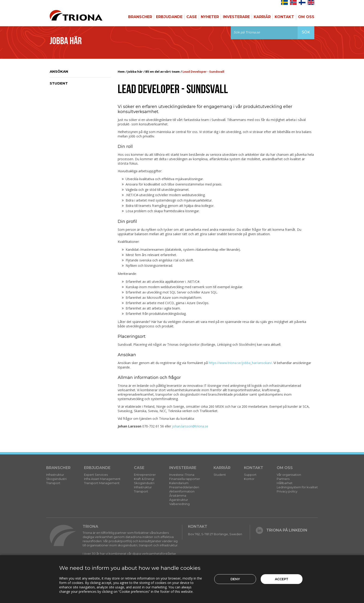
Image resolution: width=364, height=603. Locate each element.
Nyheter (210, 17)
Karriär (262, 17)
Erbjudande (169, 17)
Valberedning (179, 504)
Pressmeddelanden (184, 487)
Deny (235, 579)
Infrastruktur (55, 475)
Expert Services (96, 475)
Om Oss (306, 17)
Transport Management (102, 483)
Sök (306, 32)
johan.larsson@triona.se (190, 426)
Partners (283, 479)
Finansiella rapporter (185, 479)
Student (59, 83)
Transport (53, 483)
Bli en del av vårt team (162, 72)
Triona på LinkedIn (282, 530)
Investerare (236, 17)
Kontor (249, 479)
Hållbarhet (285, 483)
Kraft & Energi (144, 479)
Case (192, 17)
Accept (282, 579)
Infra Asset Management (102, 479)
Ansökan (59, 71)
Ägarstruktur (179, 500)
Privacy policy (287, 491)
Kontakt (284, 17)
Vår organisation (289, 475)
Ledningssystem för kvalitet (297, 487)
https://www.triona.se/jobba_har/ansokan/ (240, 363)
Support (250, 475)
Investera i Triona (182, 475)
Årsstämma (178, 495)
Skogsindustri (56, 479)
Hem (121, 72)
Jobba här (135, 72)
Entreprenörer (145, 475)
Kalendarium (179, 483)
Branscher (140, 17)
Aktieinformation (182, 491)
